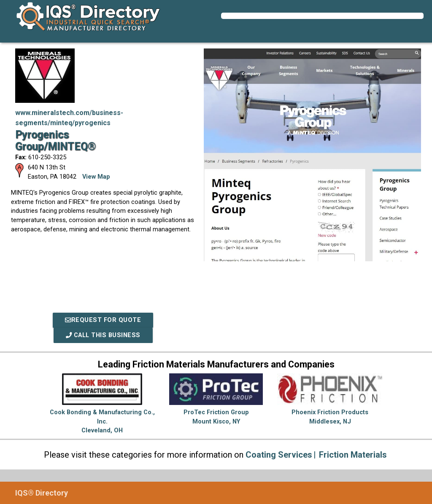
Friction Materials (353, 455)
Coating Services (279, 455)
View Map (96, 177)
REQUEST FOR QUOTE (103, 320)
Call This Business (103, 335)
